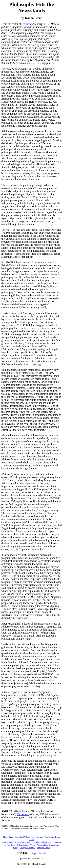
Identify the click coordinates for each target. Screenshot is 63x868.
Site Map (19, 837)
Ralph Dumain (38, 853)
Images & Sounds (28, 848)
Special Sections (54, 842)
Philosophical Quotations (48, 845)
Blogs (16, 848)
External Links (43, 848)
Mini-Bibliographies (23, 842)
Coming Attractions (45, 837)
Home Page (8, 837)
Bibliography (7, 842)
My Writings (10, 845)
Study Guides (40, 842)
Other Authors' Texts (26, 845)
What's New (29, 837)
